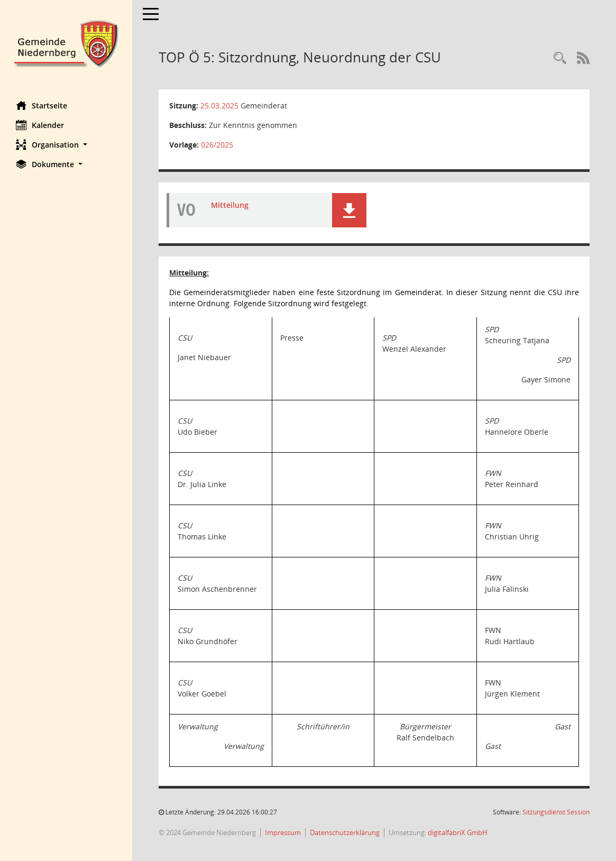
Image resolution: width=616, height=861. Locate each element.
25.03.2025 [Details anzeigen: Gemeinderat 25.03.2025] (219, 106)
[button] (66, 145)
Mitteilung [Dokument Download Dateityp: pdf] (230, 205)
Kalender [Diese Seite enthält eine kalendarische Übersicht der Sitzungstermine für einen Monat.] (40, 125)
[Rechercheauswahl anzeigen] (560, 58)
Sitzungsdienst (556, 812)
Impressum (283, 832)
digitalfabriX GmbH (458, 832)
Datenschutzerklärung (345, 832)
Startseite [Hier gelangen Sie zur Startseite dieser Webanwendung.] (42, 105)
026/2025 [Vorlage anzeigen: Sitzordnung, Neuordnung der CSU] (217, 145)
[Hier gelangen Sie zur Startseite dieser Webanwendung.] (66, 43)
